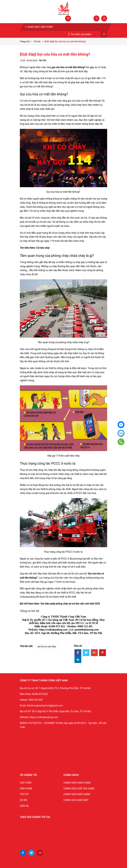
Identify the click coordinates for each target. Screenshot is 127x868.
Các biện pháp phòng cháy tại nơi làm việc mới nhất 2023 (70, 604)
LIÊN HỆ (24, 806)
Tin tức (37, 41)
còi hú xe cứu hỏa (46, 646)
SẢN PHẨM (26, 789)
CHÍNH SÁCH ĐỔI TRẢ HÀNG (79, 789)
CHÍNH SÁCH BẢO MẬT (76, 800)
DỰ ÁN (23, 800)
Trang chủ (25, 41)
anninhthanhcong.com (87, 630)
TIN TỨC (24, 794)
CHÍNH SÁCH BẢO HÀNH (77, 794)
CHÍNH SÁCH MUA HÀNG (77, 783)
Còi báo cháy (43, 248)
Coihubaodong (28, 597)
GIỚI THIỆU (26, 783)
